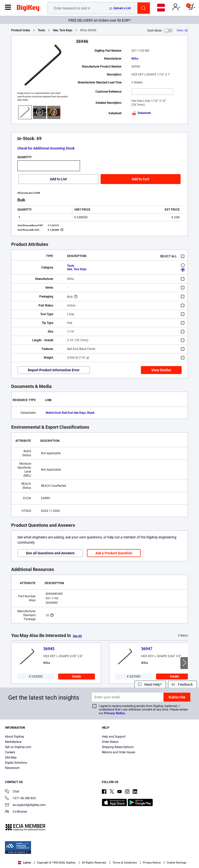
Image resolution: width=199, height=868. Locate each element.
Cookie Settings (177, 863)
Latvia (24, 863)
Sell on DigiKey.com (18, 747)
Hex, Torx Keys (63, 30)
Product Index (21, 30)
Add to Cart (140, 179)
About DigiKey (15, 737)
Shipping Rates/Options (118, 747)
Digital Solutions (16, 763)
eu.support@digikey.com (25, 805)
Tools (41, 30)
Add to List (58, 179)
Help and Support (114, 737)
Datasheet (141, 113)
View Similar (161, 370)
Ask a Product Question (114, 553)
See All (77, 636)
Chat (12, 792)
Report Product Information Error (54, 370)
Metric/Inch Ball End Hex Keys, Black (70, 413)
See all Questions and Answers (50, 553)
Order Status (110, 742)
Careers (10, 752)
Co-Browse (16, 812)
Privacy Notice (115, 713)
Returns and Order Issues (119, 752)
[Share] (182, 30)
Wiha (135, 59)
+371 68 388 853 (20, 799)
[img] (28, 9)
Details (77, 677)
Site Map (11, 757)
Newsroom (12, 768)
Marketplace (13, 742)
